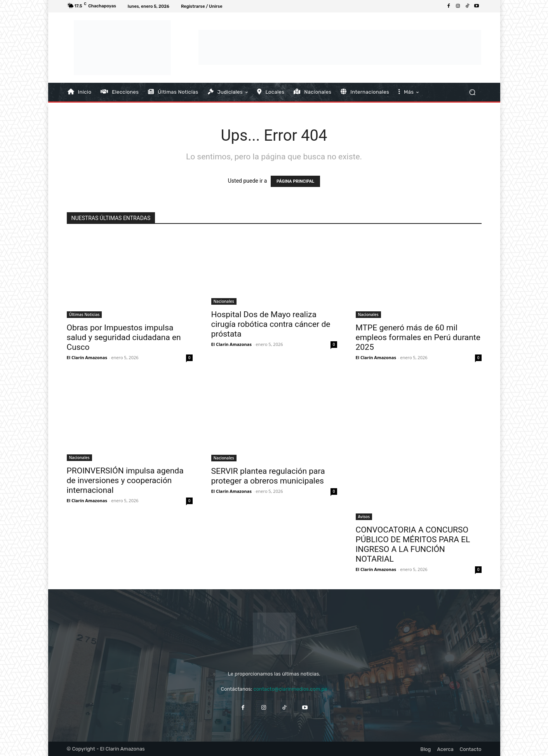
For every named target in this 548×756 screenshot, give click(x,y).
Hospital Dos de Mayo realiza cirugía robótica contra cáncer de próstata (271, 324)
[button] (472, 92)
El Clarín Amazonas (87, 357)
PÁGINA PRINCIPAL (295, 181)
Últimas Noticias (84, 314)
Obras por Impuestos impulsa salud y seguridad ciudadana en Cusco (124, 337)
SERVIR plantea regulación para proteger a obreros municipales (268, 476)
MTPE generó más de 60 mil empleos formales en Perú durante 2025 (418, 337)
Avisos (364, 517)
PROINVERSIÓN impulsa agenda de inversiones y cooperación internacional (125, 480)
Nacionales (224, 301)
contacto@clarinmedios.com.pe (290, 689)
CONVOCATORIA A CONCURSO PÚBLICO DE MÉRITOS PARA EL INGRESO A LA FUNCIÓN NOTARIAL (413, 544)
